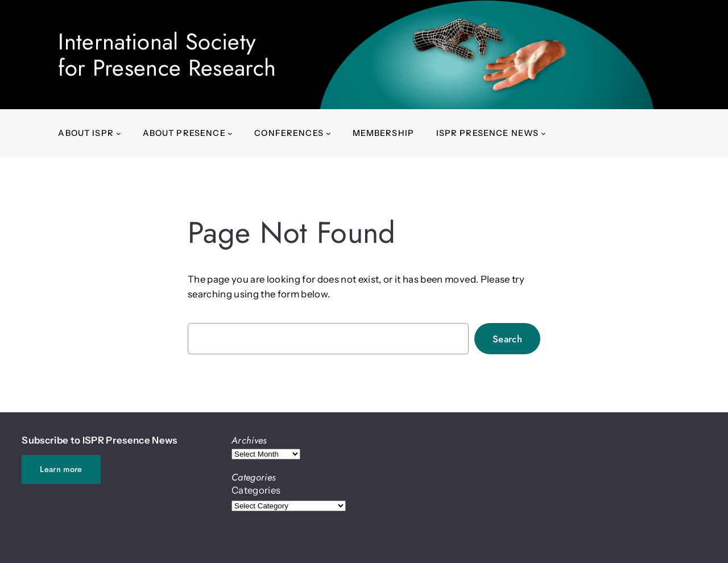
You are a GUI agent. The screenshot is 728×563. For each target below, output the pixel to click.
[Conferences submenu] (328, 133)
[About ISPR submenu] (119, 133)
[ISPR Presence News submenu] (543, 133)
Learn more (61, 469)
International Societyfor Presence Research (167, 55)
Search (507, 339)
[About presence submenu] (230, 133)
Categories (256, 490)
